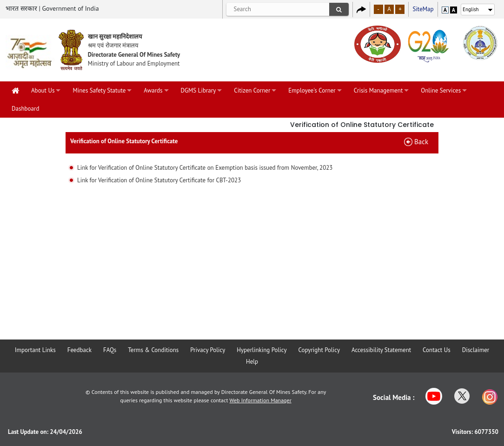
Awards (153, 90)
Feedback (80, 350)
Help (252, 362)
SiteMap (423, 9)
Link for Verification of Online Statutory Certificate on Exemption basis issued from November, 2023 (205, 168)
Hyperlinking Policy (262, 350)
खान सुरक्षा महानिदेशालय (115, 37)
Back (421, 142)
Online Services (441, 90)
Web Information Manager (261, 400)
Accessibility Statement (381, 350)
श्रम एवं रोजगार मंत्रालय (113, 45)
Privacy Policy (208, 350)
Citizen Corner (252, 90)
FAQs (110, 350)
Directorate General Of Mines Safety (134, 55)
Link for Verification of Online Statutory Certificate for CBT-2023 (159, 180)
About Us (43, 90)
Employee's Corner (312, 90)
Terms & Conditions (153, 350)
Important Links (35, 350)
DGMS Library (199, 90)
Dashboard (25, 109)
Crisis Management (378, 90)
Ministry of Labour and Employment (134, 63)
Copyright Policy (319, 350)
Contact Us (437, 350)
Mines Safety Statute (99, 90)
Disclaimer (476, 350)
